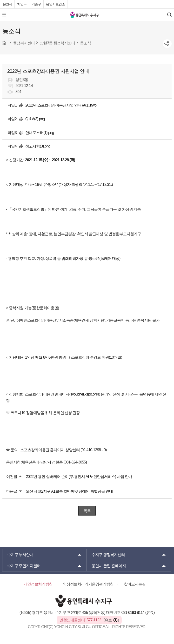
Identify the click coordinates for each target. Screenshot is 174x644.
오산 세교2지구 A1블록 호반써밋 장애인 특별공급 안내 (69, 491)
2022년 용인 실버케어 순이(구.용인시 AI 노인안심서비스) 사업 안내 (79, 477)
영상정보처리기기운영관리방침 (88, 584)
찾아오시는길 (135, 584)
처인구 (22, 4)
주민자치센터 (24, 566)
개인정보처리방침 (38, 584)
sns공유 (167, 44)
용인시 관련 (109, 566)
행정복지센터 (108, 555)
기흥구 (36, 4)
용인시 (7, 4)
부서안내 (20, 555)
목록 (87, 511)
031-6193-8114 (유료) (138, 613)
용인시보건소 (55, 4)
